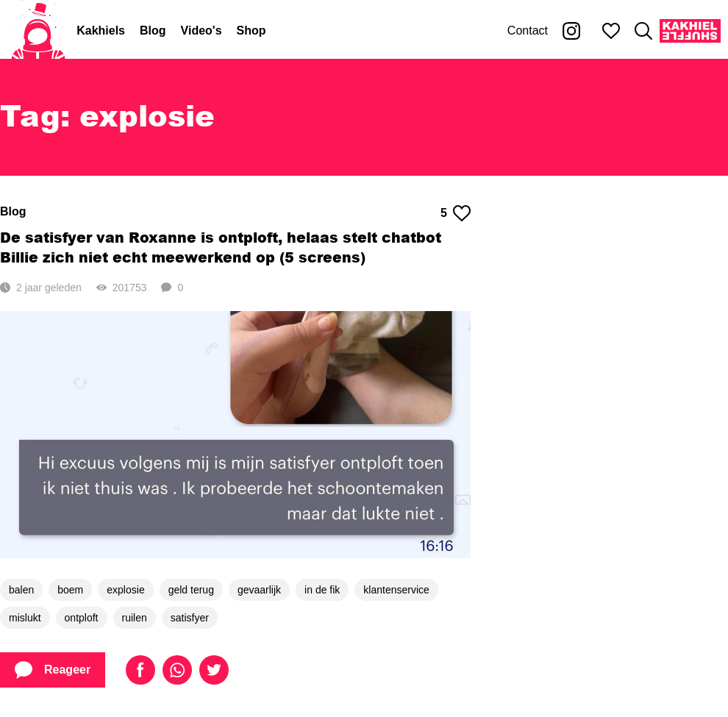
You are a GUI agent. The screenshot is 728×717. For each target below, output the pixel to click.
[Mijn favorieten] (611, 31)
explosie (125, 590)
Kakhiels (101, 31)
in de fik (322, 590)
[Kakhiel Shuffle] (690, 31)
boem (70, 590)
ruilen (135, 618)
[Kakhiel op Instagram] (571, 31)
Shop (251, 31)
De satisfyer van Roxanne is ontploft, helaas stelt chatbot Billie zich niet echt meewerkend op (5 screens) (221, 247)
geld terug (191, 590)
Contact (528, 31)
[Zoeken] (643, 31)
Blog (153, 31)
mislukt (25, 618)
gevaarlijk (259, 590)
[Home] (38, 31)
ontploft (82, 618)
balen (21, 590)
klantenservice (396, 590)
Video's (201, 31)
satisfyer (190, 618)
